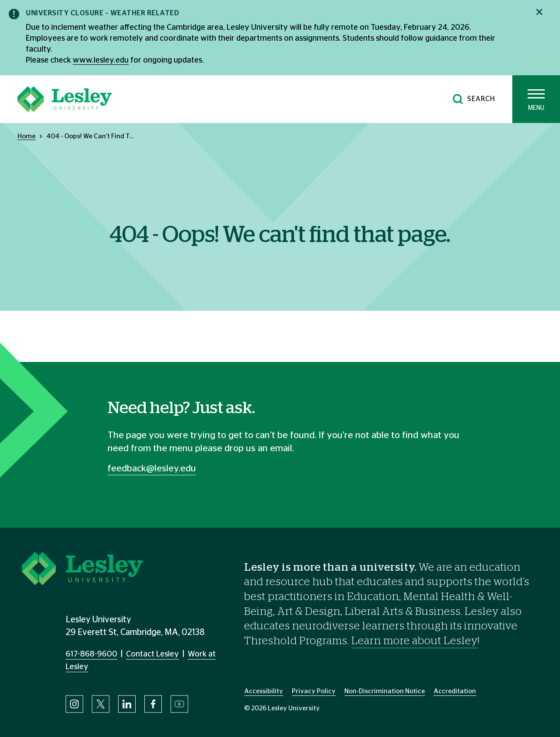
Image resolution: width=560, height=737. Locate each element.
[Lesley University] (65, 99)
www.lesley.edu (101, 60)
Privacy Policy (314, 691)
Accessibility (264, 691)
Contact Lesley (152, 654)
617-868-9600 (91, 654)
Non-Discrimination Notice (385, 691)
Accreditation (455, 691)
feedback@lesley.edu (152, 469)
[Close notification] (539, 12)
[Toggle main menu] (536, 99)
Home (26, 136)
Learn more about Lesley (415, 641)
